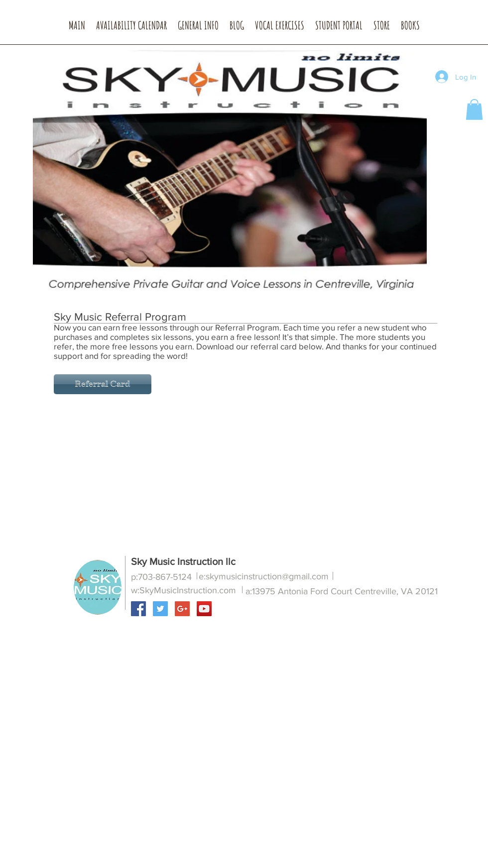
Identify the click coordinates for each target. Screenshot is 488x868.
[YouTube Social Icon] (204, 609)
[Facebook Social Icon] (138, 609)
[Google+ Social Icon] (182, 609)
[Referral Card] (103, 384)
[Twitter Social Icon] (160, 609)
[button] (198, 29)
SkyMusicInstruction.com (188, 590)
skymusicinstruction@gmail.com (267, 576)
